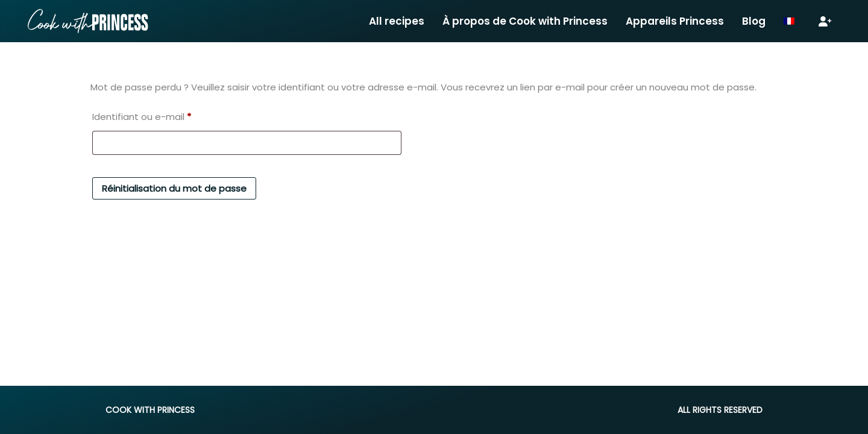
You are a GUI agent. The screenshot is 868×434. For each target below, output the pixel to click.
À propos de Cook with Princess (525, 21)
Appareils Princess (675, 21)
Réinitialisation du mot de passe (174, 188)
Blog (754, 21)
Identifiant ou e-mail (142, 115)
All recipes (397, 21)
